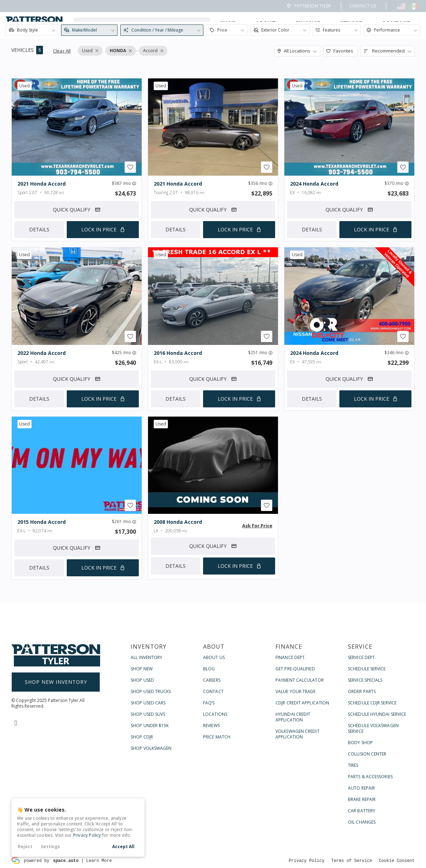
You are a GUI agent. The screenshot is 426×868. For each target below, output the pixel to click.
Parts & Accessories (370, 851)
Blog (209, 743)
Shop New (142, 743)
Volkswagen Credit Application (297, 808)
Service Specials (365, 754)
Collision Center (367, 828)
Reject (25, 847)
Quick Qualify (77, 210)
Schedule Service (367, 743)
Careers (212, 754)
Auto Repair (361, 862)
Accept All (123, 847)
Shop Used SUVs (148, 788)
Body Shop (360, 817)
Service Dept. (362, 732)
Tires (353, 839)
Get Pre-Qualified (295, 743)
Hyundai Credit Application (293, 791)
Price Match (217, 811)
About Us (214, 732)
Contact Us (363, 6)
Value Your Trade (296, 766)
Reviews (211, 800)
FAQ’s (209, 777)
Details (39, 230)
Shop (228, 23)
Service (351, 23)
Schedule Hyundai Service (377, 788)
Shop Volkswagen (151, 822)
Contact (396, 23)
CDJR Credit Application (302, 777)
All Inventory (146, 732)
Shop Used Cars (148, 777)
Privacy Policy (87, 835)
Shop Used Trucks (151, 766)
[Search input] (142, 23)
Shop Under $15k (150, 800)
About (266, 23)
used (24, 86)
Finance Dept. (291, 732)
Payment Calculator (300, 754)
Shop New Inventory (56, 756)
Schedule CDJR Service (372, 777)
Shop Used (142, 754)
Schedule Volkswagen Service (373, 803)
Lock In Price (99, 230)
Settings (50, 847)
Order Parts (362, 766)
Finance (308, 23)
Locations (215, 788)
